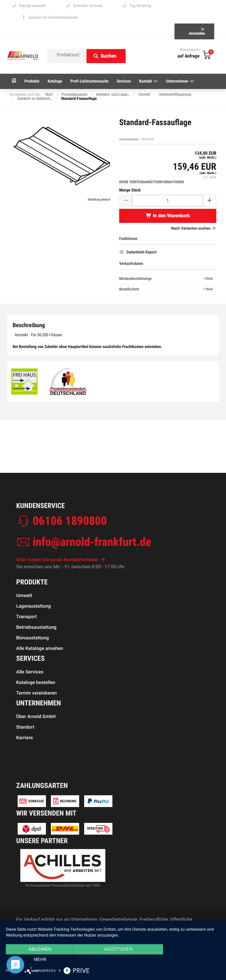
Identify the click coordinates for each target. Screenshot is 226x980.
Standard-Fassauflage (79, 99)
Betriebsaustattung (36, 627)
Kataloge (55, 81)
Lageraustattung (34, 606)
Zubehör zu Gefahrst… (35, 99)
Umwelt (144, 95)
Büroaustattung (33, 638)
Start (49, 95)
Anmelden (197, 32)
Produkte (32, 81)
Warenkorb (190, 50)
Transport (26, 617)
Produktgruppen (74, 95)
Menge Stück (130, 190)
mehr (188, 960)
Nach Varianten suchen (194, 229)
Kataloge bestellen (36, 682)
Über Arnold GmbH (36, 716)
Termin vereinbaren (36, 693)
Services (124, 81)
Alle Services (30, 672)
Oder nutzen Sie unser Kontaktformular (61, 560)
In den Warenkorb (168, 216)
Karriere (25, 738)
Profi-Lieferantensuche (89, 81)
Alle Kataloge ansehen (40, 648)
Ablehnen (38, 960)
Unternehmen (180, 81)
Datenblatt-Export (138, 252)
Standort (25, 727)
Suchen (108, 56)
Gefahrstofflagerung (175, 95)
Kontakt (149, 81)
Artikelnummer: (129, 139)
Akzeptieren (113, 960)
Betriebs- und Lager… (113, 95)
